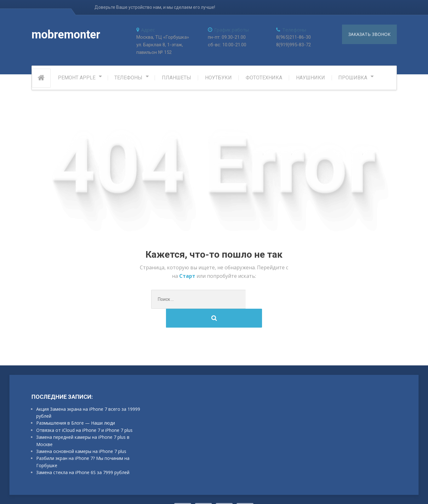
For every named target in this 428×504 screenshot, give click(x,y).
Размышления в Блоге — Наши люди (76, 406)
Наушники (311, 79)
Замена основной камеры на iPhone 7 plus (81, 434)
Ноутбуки (218, 79)
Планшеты (177, 79)
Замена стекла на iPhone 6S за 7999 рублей (83, 455)
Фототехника (264, 79)
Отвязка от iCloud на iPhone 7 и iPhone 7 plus (84, 412)
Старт (188, 277)
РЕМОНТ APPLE (77, 79)
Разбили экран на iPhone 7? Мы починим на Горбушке (83, 444)
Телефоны (128, 79)
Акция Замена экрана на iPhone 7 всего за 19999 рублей (88, 395)
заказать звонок (369, 34)
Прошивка (353, 79)
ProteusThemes (110, 491)
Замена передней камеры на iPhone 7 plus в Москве (83, 423)
